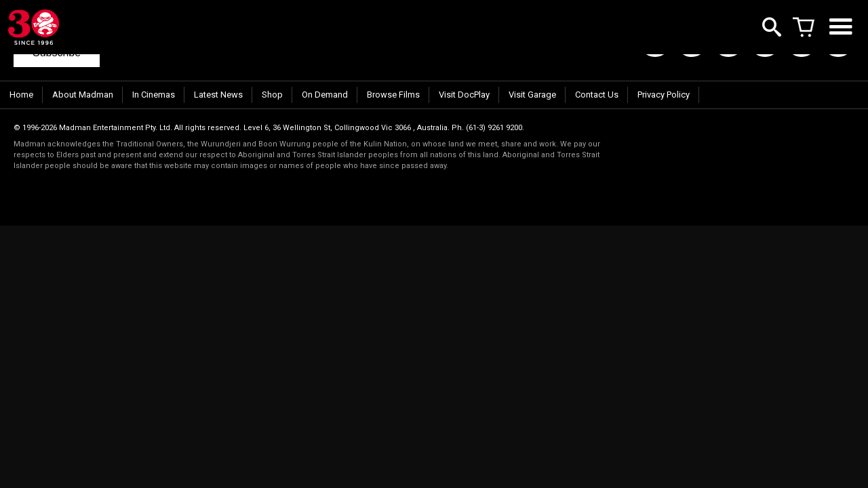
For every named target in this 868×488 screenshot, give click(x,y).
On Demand (325, 95)
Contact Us (597, 95)
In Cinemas (154, 95)
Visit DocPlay (464, 95)
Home (21, 95)
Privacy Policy (664, 95)
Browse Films (393, 95)
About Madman (83, 95)
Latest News (218, 95)
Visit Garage (532, 95)
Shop (272, 95)
